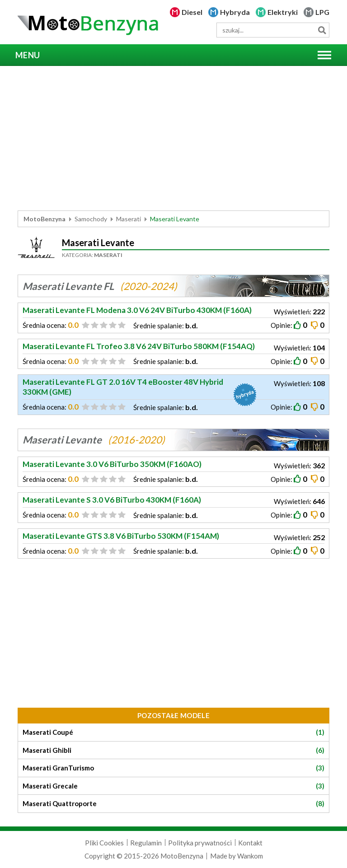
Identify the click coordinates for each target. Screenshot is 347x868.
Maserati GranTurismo (173, 768)
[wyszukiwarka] (273, 30)
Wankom (250, 856)
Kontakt (250, 843)
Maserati (129, 219)
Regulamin (146, 843)
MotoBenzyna (45, 219)
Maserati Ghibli (173, 750)
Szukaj (322, 30)
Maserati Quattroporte (173, 804)
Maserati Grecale (173, 786)
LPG (322, 12)
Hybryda (235, 12)
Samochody (91, 219)
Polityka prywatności (200, 843)
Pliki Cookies (104, 843)
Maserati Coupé (173, 732)
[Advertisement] (173, 138)
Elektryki (283, 12)
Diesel (192, 12)
